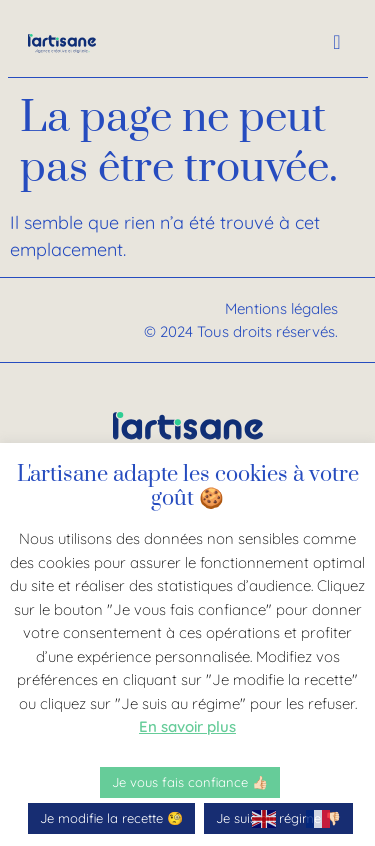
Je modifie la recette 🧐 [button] (111, 818)
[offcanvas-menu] (336, 42)
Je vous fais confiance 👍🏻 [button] (190, 782)
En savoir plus (187, 726)
